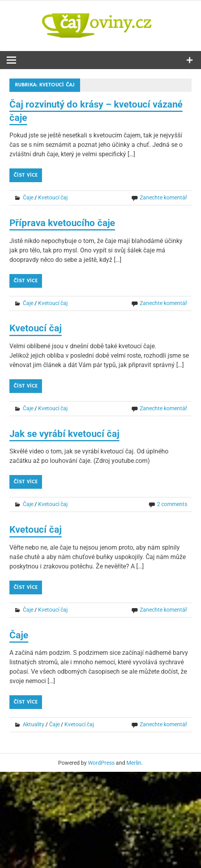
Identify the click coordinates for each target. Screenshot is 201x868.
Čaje (28, 197)
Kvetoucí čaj (53, 197)
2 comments (172, 504)
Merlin (134, 763)
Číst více (26, 175)
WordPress (101, 763)
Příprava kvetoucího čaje (62, 223)
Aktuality (34, 724)
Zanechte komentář (164, 197)
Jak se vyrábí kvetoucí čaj (64, 434)
